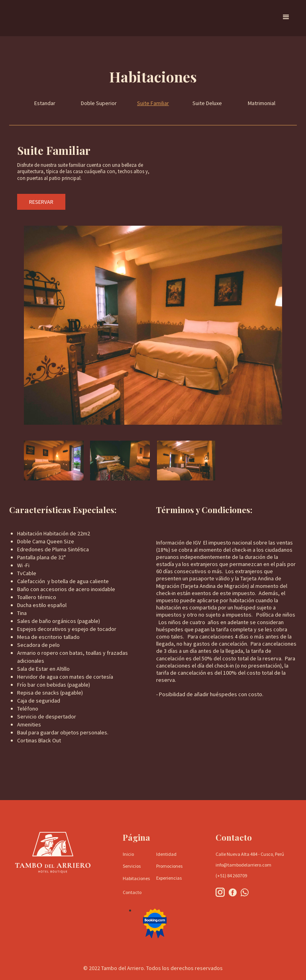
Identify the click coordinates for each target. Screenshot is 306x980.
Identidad (166, 854)
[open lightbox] (54, 461)
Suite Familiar (153, 103)
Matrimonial (262, 103)
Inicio (128, 854)
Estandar (45, 103)
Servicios (132, 866)
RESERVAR (41, 202)
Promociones (169, 866)
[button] (286, 17)
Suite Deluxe (207, 103)
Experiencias (169, 878)
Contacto (132, 892)
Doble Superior (99, 103)
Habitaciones (136, 878)
